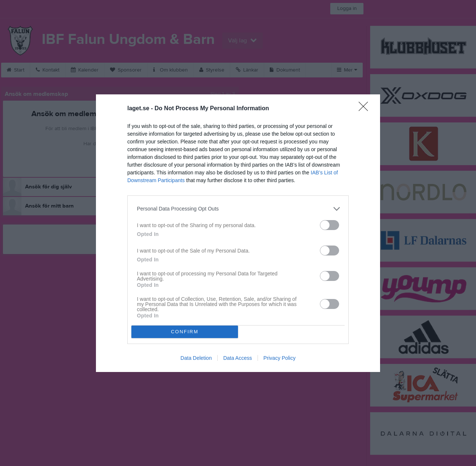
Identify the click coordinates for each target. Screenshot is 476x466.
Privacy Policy (280, 358)
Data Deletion (196, 358)
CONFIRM (185, 332)
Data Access (238, 358)
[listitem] (238, 209)
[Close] (366, 109)
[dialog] (238, 233)
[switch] (330, 225)
